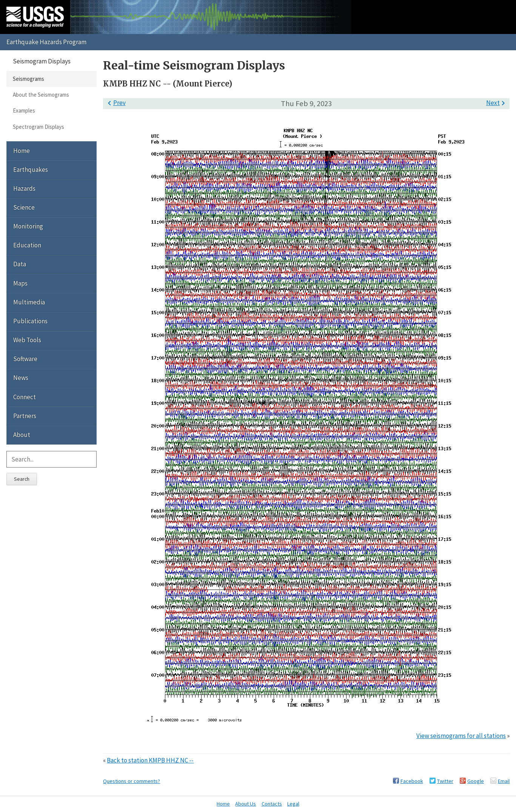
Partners (25, 416)
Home (22, 151)
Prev (115, 103)
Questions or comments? (132, 781)
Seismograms (28, 79)
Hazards (24, 188)
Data (20, 264)
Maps (20, 283)
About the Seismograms (41, 95)
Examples (24, 110)
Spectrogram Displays (39, 127)
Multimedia (29, 302)
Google (476, 781)
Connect (25, 397)
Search (22, 479)
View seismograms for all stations (461, 736)
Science (24, 207)
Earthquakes (31, 170)
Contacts (272, 804)
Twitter (445, 781)
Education (27, 245)
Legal (293, 804)
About (22, 435)
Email (504, 781)
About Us (246, 804)
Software (25, 359)
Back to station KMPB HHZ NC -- (150, 760)
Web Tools (27, 340)
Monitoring (28, 226)
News (21, 378)
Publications (30, 321)
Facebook (412, 781)
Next (497, 103)
